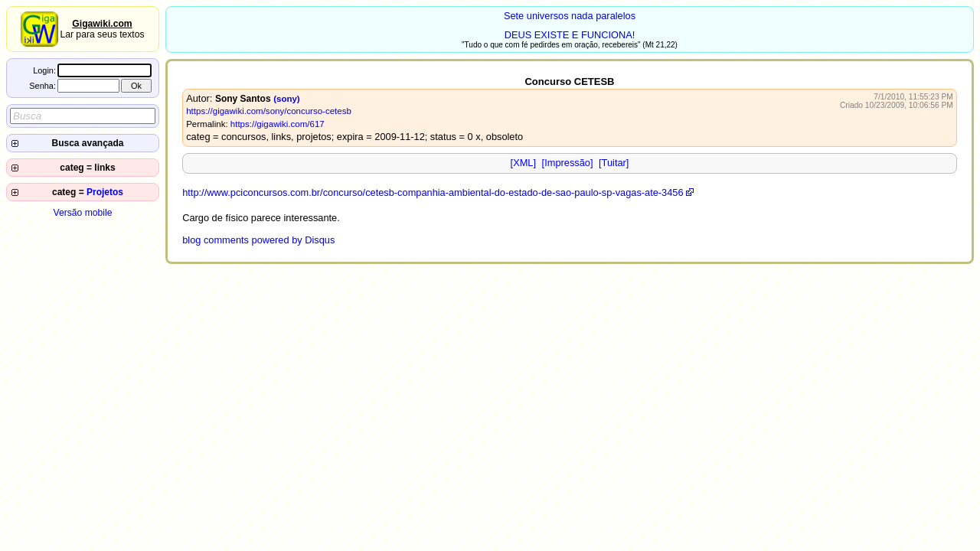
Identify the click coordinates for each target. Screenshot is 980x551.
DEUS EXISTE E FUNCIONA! (570, 35)
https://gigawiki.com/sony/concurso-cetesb (269, 111)
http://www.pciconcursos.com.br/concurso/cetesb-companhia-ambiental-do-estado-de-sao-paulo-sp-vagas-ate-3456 (433, 192)
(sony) (287, 99)
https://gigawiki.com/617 (278, 124)
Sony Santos (243, 99)
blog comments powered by (258, 240)
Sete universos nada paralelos (570, 16)
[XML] (523, 163)
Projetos (105, 192)
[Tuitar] (614, 163)
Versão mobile (82, 213)
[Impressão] (568, 163)
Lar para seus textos (102, 29)
